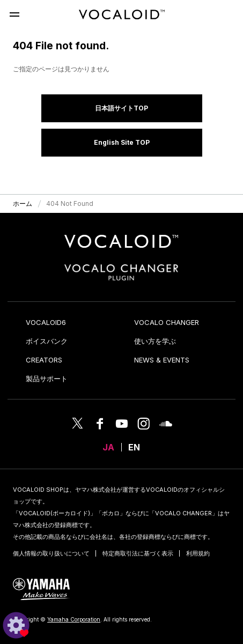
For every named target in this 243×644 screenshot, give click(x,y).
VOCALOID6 (46, 322)
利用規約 (198, 553)
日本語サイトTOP (121, 108)
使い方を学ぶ (155, 341)
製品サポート (47, 379)
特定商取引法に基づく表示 (138, 553)
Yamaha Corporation (74, 619)
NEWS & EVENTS (162, 360)
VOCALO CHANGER (167, 322)
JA (108, 447)
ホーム (23, 203)
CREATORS (44, 360)
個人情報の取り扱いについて (51, 553)
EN (134, 447)
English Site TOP (122, 142)
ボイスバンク (47, 341)
